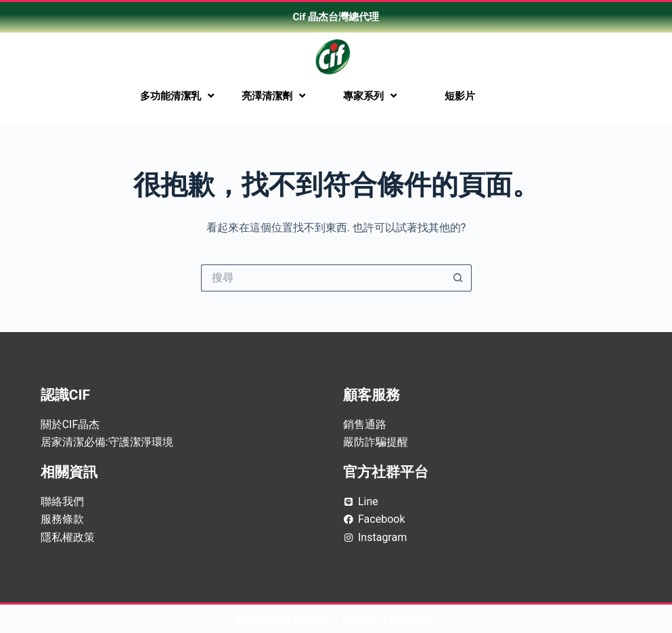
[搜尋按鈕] (458, 278)
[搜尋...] (323, 278)
